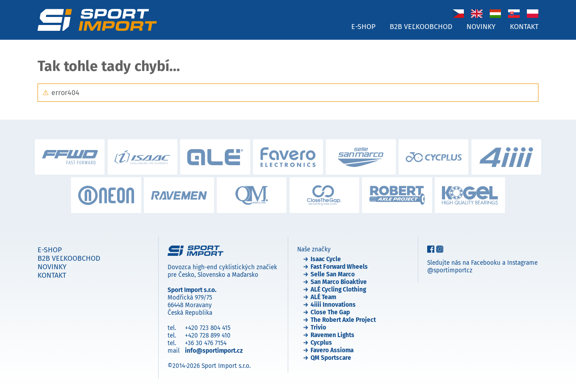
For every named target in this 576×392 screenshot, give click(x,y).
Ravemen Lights (332, 335)
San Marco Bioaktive (339, 282)
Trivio (318, 327)
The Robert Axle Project (343, 320)
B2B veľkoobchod (421, 27)
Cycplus (321, 343)
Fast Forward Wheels (339, 267)
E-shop (363, 27)
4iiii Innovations (333, 305)
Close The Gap (330, 312)
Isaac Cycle (326, 259)
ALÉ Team (323, 297)
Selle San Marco (333, 274)
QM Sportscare (331, 358)
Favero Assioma (332, 350)
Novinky (481, 27)
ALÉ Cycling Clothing (338, 290)
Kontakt (524, 27)
